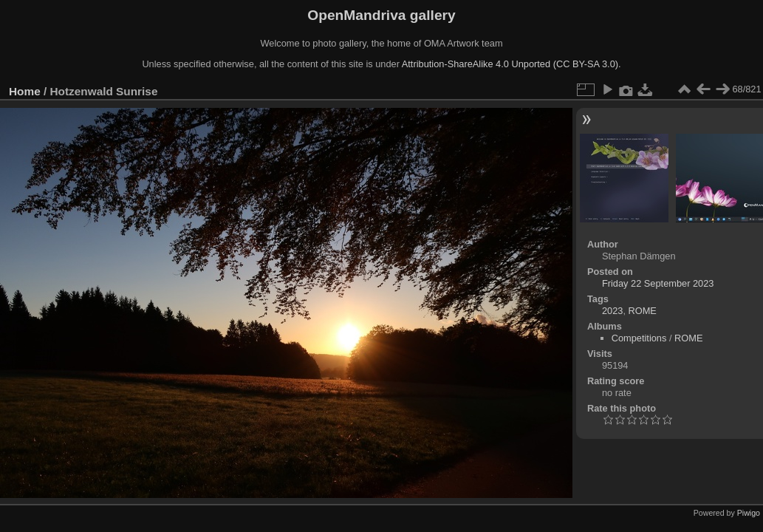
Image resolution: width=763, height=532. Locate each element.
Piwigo (749, 513)
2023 (612, 311)
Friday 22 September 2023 (658, 283)
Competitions (639, 338)
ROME (643, 311)
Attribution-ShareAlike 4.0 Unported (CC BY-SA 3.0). (511, 64)
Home (25, 91)
